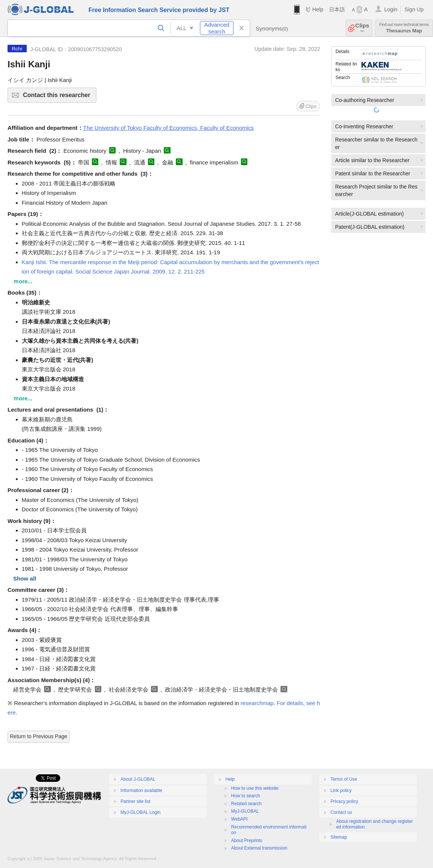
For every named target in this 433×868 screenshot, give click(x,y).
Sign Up (414, 9)
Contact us (341, 812)
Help (318, 9)
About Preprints (247, 841)
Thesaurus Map (404, 28)
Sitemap (339, 837)
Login (391, 9)
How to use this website (255, 788)
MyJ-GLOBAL (245, 811)
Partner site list (135, 801)
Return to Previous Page (39, 736)
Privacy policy (344, 801)
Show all (25, 578)
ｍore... (23, 281)
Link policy (341, 790)
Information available (141, 790)
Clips (362, 28)
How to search (246, 796)
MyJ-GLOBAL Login (140, 812)
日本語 (337, 9)
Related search (246, 804)
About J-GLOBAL (138, 779)
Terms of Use (344, 779)
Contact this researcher (59, 97)
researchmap (257, 703)
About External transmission (259, 848)
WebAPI (239, 819)
